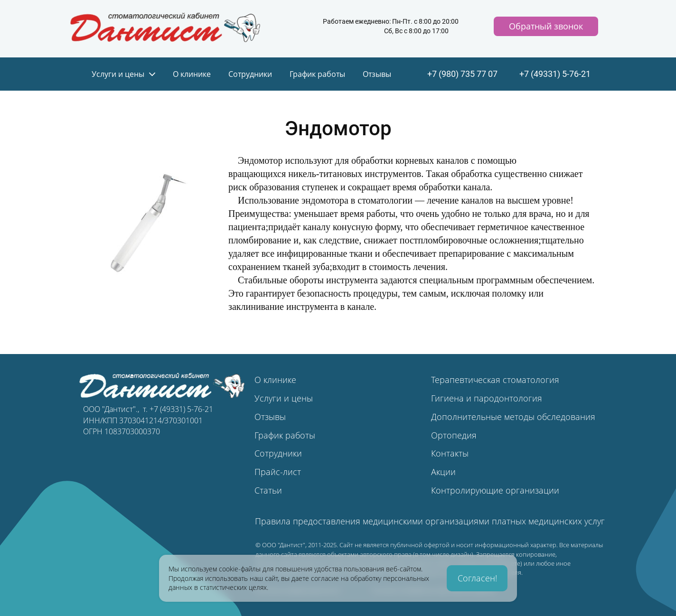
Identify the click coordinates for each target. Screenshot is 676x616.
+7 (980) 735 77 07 (462, 74)
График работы (285, 435)
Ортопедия (454, 435)
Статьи (268, 490)
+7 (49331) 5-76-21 (555, 74)
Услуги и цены (284, 398)
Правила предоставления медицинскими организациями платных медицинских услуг (430, 521)
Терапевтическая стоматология (495, 380)
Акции (443, 472)
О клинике (275, 380)
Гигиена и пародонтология (487, 398)
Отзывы (270, 417)
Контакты (450, 453)
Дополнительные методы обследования (513, 417)
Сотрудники (278, 453)
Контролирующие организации (495, 490)
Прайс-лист (278, 472)
